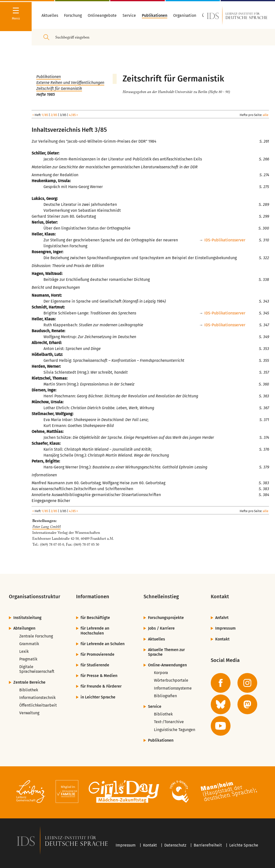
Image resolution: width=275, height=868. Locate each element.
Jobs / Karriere (161, 628)
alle (266, 115)
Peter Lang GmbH (46, 527)
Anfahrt (222, 618)
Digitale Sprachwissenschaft (37, 669)
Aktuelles (157, 639)
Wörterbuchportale (171, 680)
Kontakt (222, 639)
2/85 (54, 115)
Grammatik (29, 644)
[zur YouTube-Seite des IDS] (221, 726)
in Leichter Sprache (98, 697)
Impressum (225, 628)
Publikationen (49, 77)
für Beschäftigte (95, 618)
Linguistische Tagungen (175, 730)
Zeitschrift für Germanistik (59, 88)
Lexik (24, 651)
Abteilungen (24, 628)
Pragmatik (28, 659)
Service (155, 706)
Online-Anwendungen (167, 665)
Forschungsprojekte (166, 618)
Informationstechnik (37, 698)
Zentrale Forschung (36, 636)
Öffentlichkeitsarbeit (38, 705)
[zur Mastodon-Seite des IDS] (247, 704)
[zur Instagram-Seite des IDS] (247, 683)
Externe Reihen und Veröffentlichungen (70, 83)
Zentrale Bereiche (29, 682)
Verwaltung (29, 713)
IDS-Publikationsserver (225, 240)
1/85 (45, 115)
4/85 (72, 115)
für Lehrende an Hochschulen (95, 631)
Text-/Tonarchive (169, 722)
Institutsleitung (27, 618)
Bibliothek (29, 690)
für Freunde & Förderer (101, 686)
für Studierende (95, 665)
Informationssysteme (173, 688)
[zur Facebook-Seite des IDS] (221, 683)
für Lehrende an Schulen (103, 644)
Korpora (161, 673)
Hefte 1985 (46, 94)
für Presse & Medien (99, 676)
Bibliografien (165, 696)
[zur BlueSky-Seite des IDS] (221, 704)
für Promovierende (97, 654)
